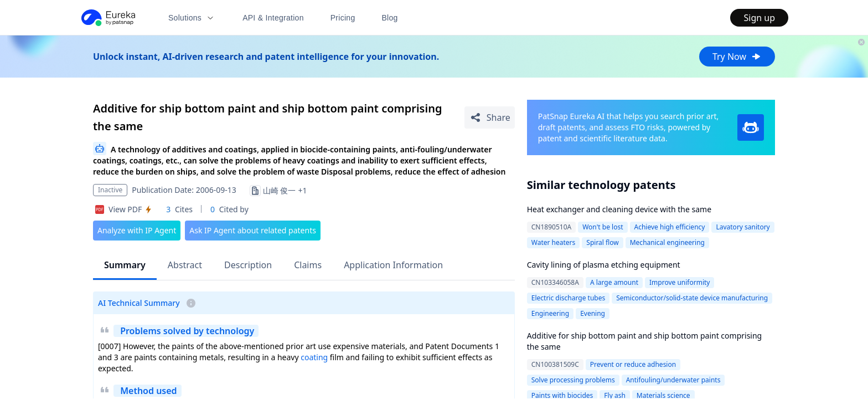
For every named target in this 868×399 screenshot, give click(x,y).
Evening (593, 313)
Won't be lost (603, 227)
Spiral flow (602, 242)
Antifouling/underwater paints (673, 380)
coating (314, 357)
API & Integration (273, 18)
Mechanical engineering (667, 242)
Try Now (737, 57)
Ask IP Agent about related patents (253, 230)
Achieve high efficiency (670, 227)
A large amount (614, 282)
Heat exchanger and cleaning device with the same (619, 209)
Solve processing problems (573, 380)
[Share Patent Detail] (490, 117)
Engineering (550, 313)
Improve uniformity (680, 282)
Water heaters (554, 242)
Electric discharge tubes (568, 298)
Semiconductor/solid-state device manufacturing (692, 298)
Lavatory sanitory (743, 227)
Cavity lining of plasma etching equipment (604, 265)
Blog (390, 18)
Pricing (343, 18)
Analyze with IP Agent (137, 230)
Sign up (759, 18)
